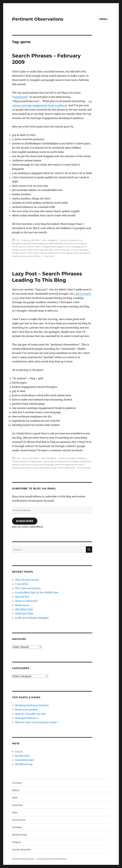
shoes (50, 253)
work (30, 256)
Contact (17, 783)
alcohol (62, 458)
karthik (16, 465)
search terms (27, 468)
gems (84, 247)
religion (17, 842)
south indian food (60, 468)
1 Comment (49, 256)
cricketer (31, 247)
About (16, 790)
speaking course (74, 253)
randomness (20, 835)
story (24, 256)
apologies (72, 458)
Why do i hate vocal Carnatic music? (36, 722)
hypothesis (86, 461)
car (75, 243)
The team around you (28, 588)
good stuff (56, 461)
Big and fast (22, 597)
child (15, 247)
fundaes (17, 827)
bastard (27, 243)
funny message (72, 247)
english (60, 247)
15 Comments (84, 468)
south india (60, 253)
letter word (54, 250)
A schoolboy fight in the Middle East (37, 592)
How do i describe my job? (31, 714)
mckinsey (25, 465)
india (41, 250)
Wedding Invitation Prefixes (32, 705)
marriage (65, 250)
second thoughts (42, 468)
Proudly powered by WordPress (52, 859)
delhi (38, 247)
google (16, 250)
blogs (50, 243)
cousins (22, 247)
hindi (23, 250)
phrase (15, 253)
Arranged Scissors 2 (27, 718)
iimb (35, 250)
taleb (72, 468)
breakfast (58, 243)
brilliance (68, 243)
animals (64, 240)
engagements (49, 247)
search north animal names (33, 253)
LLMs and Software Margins (32, 618)
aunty (80, 240)
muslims (75, 250)
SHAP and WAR (24, 614)
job (46, 250)
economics (19, 820)
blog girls (24, 461)
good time (66, 461)
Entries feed (22, 756)
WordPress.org (24, 764)
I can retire (22, 584)
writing (37, 256)
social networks (21, 849)
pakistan (84, 250)
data (15, 812)
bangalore (17, 243)
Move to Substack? (26, 601)
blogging (52, 240)
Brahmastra (22, 605)
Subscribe (25, 521)
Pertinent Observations (38, 19)
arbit (45, 240)
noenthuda (20, 97)
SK (18, 240)
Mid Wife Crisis (24, 609)
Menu (104, 19)
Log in (19, 751)
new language (47, 465)
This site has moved (27, 580)
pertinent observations (66, 465)
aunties (72, 240)
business (17, 805)
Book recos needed (26, 710)
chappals (82, 243)
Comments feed (24, 760)
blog (34, 243)
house (29, 250)
